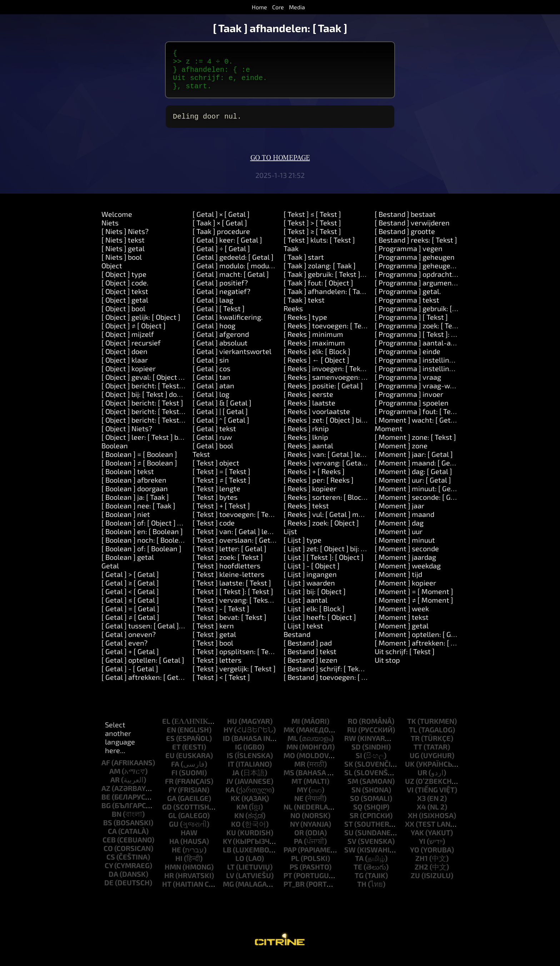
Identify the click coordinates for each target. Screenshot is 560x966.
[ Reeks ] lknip (306, 445)
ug (414, 764)
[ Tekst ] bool (213, 651)
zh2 (421, 875)
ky (227, 850)
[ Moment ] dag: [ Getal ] (413, 480)
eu (170, 764)
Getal (110, 574)
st (349, 832)
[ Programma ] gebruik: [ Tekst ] (425, 317)
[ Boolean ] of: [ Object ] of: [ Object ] (159, 531)
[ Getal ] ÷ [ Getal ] (221, 257)
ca (112, 840)
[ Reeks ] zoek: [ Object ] (321, 531)
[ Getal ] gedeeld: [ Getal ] (233, 265)
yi (422, 850)
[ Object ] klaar (125, 368)
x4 (421, 815)
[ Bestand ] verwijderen (412, 231)
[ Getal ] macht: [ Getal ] (231, 283)
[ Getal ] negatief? (221, 300)
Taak (291, 257)
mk (289, 738)
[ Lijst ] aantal (306, 608)
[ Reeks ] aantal (308, 454)
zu (415, 884)
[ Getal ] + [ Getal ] (130, 660)
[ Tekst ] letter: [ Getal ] (229, 557)
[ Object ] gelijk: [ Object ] (141, 325)
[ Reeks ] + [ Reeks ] (314, 480)
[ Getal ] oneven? (129, 643)
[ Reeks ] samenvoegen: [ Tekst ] (335, 385)
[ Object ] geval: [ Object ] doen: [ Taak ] (163, 385)
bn (117, 822)
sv (352, 850)
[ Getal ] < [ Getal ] (130, 600)
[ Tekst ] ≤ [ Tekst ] (312, 223)
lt (231, 875)
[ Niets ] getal (123, 257)
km (242, 815)
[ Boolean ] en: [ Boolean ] (142, 540)
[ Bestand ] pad (308, 651)
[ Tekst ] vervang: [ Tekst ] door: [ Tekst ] (256, 608)
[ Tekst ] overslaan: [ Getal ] (236, 548)
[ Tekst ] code (214, 531)
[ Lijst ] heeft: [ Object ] (320, 626)
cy (109, 874)
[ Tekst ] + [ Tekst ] (221, 514)
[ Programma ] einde (407, 360)
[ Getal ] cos (211, 377)
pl (295, 867)
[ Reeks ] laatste (309, 411)
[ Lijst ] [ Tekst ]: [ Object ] (324, 566)
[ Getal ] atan (213, 394)
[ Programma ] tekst (407, 308)
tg (359, 884)
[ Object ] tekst (125, 300)
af (106, 771)
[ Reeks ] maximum (314, 351)
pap (290, 858)
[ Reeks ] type (305, 325)
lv (230, 884)
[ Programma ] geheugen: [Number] (432, 274)
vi (410, 798)
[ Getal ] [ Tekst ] (219, 317)
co (108, 857)
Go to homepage (280, 166)
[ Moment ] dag (399, 531)
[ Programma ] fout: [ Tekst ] (420, 420)
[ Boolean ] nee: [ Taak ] (138, 514)
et (176, 755)
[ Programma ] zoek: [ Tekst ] (420, 334)
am (115, 780)
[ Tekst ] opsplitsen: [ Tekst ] (237, 660)
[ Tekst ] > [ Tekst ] (312, 231)
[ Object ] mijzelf (128, 343)
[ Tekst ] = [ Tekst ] (221, 480)
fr (169, 790)
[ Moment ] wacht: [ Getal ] (418, 428)
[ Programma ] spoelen (412, 411)
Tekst (201, 463)
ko (236, 832)
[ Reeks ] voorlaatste (317, 420)
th (362, 892)
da (113, 882)
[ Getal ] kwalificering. (228, 325)
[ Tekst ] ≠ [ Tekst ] (221, 488)
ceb (109, 848)
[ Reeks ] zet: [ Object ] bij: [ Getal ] (338, 428)
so (355, 807)
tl (413, 738)
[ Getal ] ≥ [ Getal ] (130, 591)
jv (230, 790)
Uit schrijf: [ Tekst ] (405, 660)
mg (228, 892)
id (226, 747)
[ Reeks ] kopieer (310, 497)
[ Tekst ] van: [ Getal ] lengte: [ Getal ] (252, 540)
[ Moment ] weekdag (408, 574)
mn (292, 755)
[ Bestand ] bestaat (405, 223)
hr (169, 884)
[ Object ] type (124, 283)
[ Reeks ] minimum (313, 343)
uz (410, 790)
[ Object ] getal (125, 308)
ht (167, 892)
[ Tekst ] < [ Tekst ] (221, 686)
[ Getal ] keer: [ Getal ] (227, 248)
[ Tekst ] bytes (215, 506)
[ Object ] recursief (131, 351)
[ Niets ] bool (122, 265)
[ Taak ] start (304, 265)
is (230, 764)
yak (417, 841)
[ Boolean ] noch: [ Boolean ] (146, 548)
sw (350, 858)
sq (358, 815)
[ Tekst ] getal (214, 643)
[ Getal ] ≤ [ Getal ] (130, 608)
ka (230, 798)
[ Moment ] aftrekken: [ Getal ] (423, 651)
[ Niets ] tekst (123, 248)
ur (422, 781)
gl (172, 824)
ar (115, 788)
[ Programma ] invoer (409, 403)
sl (348, 781)
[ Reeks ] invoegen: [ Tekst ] (327, 377)
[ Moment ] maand (404, 523)
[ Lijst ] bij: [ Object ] (315, 600)
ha (174, 850)
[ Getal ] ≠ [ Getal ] (130, 626)
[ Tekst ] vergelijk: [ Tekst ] (234, 677)
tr (415, 747)
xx (410, 832)
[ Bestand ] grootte (405, 240)
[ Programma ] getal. (408, 300)
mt (297, 790)
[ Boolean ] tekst (128, 480)
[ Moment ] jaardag (405, 566)
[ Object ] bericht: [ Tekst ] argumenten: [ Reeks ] (178, 394)
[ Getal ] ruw (212, 445)
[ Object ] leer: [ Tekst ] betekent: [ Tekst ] (167, 445)
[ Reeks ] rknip (306, 437)
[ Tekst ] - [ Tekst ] (221, 617)
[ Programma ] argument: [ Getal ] (429, 291)
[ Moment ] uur (399, 540)
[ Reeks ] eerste (308, 403)
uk (410, 772)
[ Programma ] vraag (408, 385)
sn (356, 798)
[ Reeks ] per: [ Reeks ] (319, 488)
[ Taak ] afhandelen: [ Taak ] (327, 300)
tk (412, 730)
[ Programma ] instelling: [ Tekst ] (428, 368)
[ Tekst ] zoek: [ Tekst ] (228, 566)
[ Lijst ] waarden (309, 591)
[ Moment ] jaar (399, 514)
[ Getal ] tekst (214, 437)
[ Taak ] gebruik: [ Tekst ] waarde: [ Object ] (351, 283)
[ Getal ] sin (211, 368)
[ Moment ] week (402, 617)
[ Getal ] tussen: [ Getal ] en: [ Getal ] (159, 634)
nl (288, 815)
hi (179, 867)
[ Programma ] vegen (409, 257)
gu (174, 832)
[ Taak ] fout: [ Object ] (318, 291)
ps (294, 875)
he (176, 858)
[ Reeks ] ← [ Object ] (316, 368)
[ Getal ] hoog (214, 334)
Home (259, 7)
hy (228, 738)
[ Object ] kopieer (129, 377)
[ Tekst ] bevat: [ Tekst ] (229, 626)
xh (413, 824)
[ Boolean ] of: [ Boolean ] (141, 557)
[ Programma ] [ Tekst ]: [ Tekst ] (426, 343)
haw (189, 841)
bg (106, 814)
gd (167, 815)
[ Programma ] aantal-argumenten (431, 351)
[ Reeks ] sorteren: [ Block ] (326, 506)
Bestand (297, 643)
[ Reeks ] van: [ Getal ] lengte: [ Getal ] (344, 463)
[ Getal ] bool (213, 454)
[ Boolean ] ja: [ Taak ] (135, 506)
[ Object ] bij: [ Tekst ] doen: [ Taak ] (156, 403)
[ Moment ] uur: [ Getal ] (413, 488)
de (109, 891)
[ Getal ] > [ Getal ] (130, 583)
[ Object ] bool (123, 317)
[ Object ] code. (125, 291)
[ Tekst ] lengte (216, 497)
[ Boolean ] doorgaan (135, 497)
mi (296, 730)
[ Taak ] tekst (304, 308)
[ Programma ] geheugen (415, 265)
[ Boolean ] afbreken (134, 488)
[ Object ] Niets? (127, 437)
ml (293, 747)
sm (353, 790)
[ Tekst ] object (216, 471)
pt (288, 884)
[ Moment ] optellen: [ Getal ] (421, 643)
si (359, 764)
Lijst (290, 540)
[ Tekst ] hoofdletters (226, 574)
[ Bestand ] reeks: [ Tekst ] (416, 248)
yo (415, 858)
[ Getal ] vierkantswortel (232, 360)
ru (352, 738)
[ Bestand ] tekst (310, 660)
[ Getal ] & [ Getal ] (222, 411)
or (299, 841)
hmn (173, 875)
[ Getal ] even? (124, 651)
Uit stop (387, 668)
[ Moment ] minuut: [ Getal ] (419, 497)
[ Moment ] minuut (405, 548)
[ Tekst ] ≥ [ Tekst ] (312, 240)
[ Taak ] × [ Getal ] (220, 231)
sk (349, 772)
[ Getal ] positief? (220, 291)
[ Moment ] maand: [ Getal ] (419, 471)
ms (289, 781)
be (106, 805)
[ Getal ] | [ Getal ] (220, 420)
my (302, 798)
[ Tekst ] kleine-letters (228, 583)
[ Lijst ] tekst (303, 634)
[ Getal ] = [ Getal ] (130, 617)
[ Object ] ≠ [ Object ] (134, 334)
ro (353, 730)
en (171, 738)
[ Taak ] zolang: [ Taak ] (320, 274)
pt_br (294, 892)
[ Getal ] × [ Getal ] (221, 223)
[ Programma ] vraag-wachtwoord (430, 394)
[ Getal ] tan (211, 385)
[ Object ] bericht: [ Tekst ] (142, 411)
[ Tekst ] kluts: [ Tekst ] (319, 248)
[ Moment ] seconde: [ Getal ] (421, 506)
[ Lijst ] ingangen (310, 583)
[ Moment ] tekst (402, 626)
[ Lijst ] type (302, 548)
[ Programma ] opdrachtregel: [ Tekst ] (436, 283)
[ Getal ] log (211, 403)
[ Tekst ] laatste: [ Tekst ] (232, 591)
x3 (421, 807)
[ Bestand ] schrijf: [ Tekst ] (326, 677)
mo (289, 764)
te (358, 875)
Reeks (293, 317)
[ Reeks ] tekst (306, 514)
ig (238, 755)
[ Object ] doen (124, 360)
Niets (110, 231)
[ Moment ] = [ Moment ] (414, 600)
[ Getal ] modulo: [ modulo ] (236, 274)
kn (239, 824)
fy (172, 798)
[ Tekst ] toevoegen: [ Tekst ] (237, 523)
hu (232, 730)
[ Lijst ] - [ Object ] (312, 574)
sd (356, 755)
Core (278, 7)
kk (235, 807)
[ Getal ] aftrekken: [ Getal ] (145, 686)
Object (112, 274)
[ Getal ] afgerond (221, 343)
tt (418, 755)
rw (350, 747)
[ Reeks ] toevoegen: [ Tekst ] (329, 334)
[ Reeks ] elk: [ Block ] (317, 360)
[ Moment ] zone (401, 454)
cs (111, 865)
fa (175, 772)
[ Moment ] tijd (398, 583)
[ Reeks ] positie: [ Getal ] (323, 394)
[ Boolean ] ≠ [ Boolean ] (139, 471)
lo (240, 867)
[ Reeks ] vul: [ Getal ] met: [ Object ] (340, 523)
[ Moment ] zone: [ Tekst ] (415, 445)
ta (359, 867)
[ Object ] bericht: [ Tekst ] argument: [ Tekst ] (173, 420)
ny (294, 832)
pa (298, 850)
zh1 (422, 867)
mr (300, 772)
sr (354, 824)
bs (108, 831)
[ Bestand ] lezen (311, 668)
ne (299, 807)
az (106, 797)
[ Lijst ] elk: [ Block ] (314, 617)
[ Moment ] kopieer (405, 591)
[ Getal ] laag (213, 308)
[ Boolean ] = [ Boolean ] (139, 463)
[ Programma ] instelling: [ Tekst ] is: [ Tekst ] (446, 377)
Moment (389, 437)
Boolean (115, 454)
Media (297, 7)
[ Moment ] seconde (407, 557)
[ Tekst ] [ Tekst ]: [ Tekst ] (233, 600)
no (295, 824)
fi (174, 781)
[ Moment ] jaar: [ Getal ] (414, 463)
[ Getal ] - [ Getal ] (130, 677)
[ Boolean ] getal (128, 566)
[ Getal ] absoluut (220, 351)
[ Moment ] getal (402, 634)
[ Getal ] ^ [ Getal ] (221, 428)
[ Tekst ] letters (217, 668)
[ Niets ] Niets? (125, 240)
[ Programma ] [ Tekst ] (411, 325)
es (170, 747)
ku (231, 841)
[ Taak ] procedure (221, 240)
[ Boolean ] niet (126, 523)
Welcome (117, 223)
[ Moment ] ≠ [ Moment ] (414, 608)
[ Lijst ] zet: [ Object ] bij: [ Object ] (336, 557)
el (166, 730)
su (349, 841)
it (231, 772)
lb (227, 858)
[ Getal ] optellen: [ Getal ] (143, 668)
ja (236, 781)
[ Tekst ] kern (213, 634)
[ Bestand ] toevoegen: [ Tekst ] (333, 686)
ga (172, 807)
